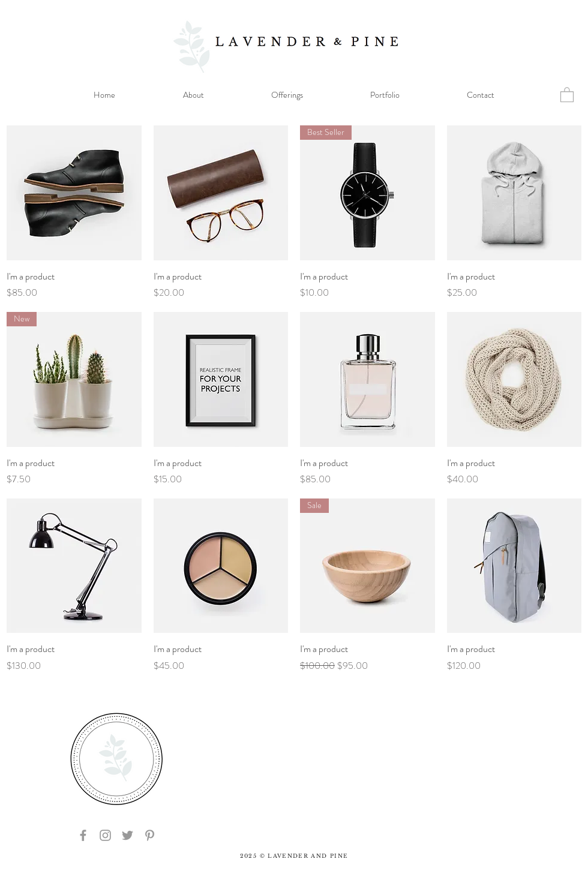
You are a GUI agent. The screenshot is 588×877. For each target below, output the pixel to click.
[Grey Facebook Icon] (83, 835)
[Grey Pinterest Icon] (150, 835)
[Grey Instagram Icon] (105, 835)
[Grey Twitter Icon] (127, 835)
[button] (567, 94)
